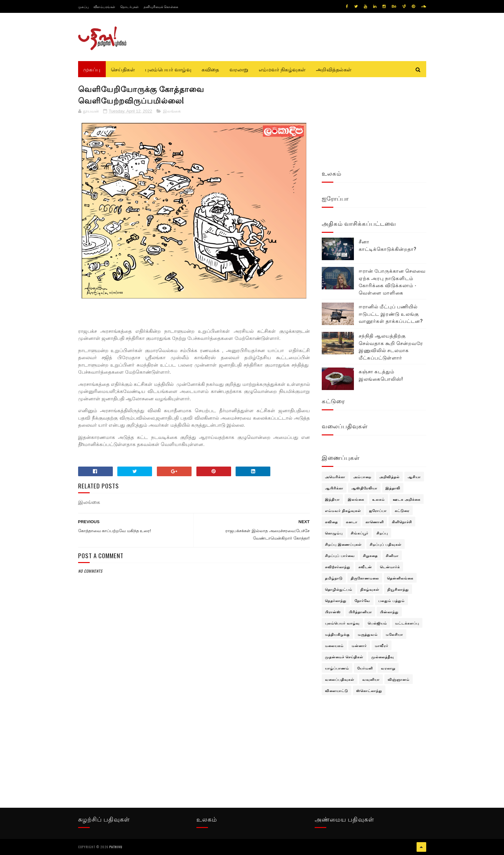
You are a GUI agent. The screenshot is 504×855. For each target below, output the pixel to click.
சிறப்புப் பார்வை (340, 555)
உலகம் (378, 499)
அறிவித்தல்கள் (334, 69)
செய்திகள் (123, 69)
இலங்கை (172, 111)
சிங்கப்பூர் (360, 533)
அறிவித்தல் (389, 477)
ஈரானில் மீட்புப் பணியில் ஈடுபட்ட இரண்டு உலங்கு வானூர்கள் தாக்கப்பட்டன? (391, 313)
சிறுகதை (370, 555)
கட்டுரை (402, 510)
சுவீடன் (365, 567)
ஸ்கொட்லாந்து (369, 690)
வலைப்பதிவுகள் (340, 679)
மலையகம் (334, 645)
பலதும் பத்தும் (392, 600)
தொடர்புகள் (130, 7)
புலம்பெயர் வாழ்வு (168, 69)
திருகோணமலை (365, 578)
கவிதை (210, 69)
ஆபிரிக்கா (334, 488)
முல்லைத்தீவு (383, 657)
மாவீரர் (382, 645)
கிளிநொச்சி (402, 522)
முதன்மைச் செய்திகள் (344, 657)
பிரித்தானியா (360, 612)
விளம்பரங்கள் (104, 7)
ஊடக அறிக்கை (407, 499)
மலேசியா (394, 634)
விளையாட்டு (337, 690)
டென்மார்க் (390, 567)
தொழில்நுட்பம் (339, 589)
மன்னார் (359, 645)
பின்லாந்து (389, 612)
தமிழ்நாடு (334, 578)
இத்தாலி (393, 488)
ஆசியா (414, 477)
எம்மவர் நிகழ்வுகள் (282, 69)
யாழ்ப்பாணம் (337, 668)
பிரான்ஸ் (333, 612)
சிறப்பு (382, 533)
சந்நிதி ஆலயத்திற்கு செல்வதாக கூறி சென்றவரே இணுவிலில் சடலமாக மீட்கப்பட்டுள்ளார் (391, 346)
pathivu (116, 847)
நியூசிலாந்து (398, 589)
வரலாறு (239, 69)
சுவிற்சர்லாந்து (338, 567)
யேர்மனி (365, 668)
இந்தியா (332, 499)
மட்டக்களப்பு (407, 623)
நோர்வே (362, 600)
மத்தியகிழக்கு (337, 634)
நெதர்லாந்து (336, 600)
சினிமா (392, 555)
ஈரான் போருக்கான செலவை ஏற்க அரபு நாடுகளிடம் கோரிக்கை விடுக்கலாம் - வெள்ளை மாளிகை (392, 281)
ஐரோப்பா (378, 510)
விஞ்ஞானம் (399, 679)
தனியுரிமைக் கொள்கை (161, 7)
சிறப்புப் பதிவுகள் (386, 544)
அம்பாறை (362, 477)
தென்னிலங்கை (400, 578)
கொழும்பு (334, 533)
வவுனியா (371, 679)
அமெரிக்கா (335, 477)
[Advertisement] (194, 730)
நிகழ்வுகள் (370, 589)
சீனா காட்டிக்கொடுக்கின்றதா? (388, 245)
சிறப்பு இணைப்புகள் (343, 544)
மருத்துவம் (368, 634)
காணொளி (375, 522)
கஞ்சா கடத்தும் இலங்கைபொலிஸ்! (381, 375)
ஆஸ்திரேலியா (364, 488)
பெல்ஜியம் (377, 623)
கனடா (352, 522)
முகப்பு (83, 7)
